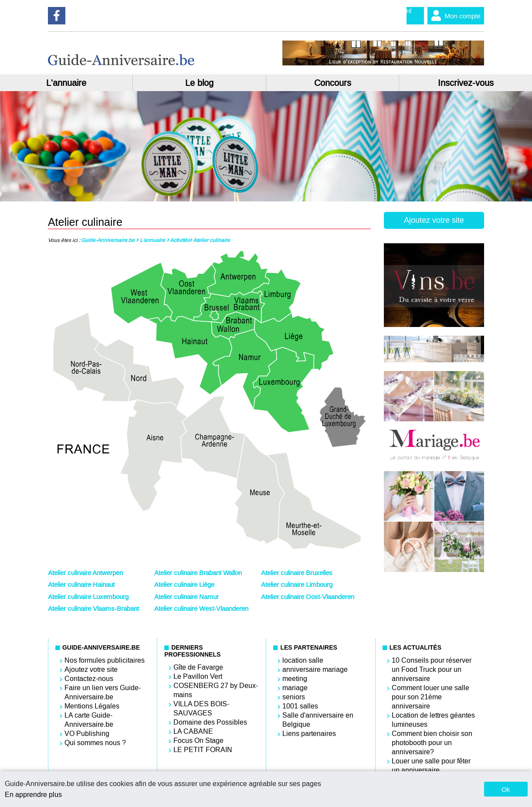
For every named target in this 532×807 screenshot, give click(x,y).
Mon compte (454, 16)
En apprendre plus (33, 795)
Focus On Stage (198, 741)
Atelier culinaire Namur (186, 597)
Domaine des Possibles (210, 722)
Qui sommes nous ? (95, 743)
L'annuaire (66, 83)
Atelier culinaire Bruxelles (297, 573)
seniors (294, 697)
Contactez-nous (89, 679)
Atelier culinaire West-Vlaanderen (201, 609)
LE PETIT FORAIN (203, 750)
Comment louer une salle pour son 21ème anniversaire (430, 697)
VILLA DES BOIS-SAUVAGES (201, 708)
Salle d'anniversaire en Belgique (318, 720)
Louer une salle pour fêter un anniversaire (431, 766)
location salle (303, 660)
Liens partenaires (309, 734)
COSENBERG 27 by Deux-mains (216, 690)
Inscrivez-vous (466, 83)
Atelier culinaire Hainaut (81, 585)
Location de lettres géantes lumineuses (433, 720)
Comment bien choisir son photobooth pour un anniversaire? (432, 743)
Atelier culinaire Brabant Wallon (198, 573)
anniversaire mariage (315, 669)
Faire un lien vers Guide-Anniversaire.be (103, 692)
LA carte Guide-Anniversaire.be (89, 720)
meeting (295, 679)
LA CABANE (193, 731)
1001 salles (300, 706)
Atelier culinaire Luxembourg (88, 597)
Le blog (199, 83)
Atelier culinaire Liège (184, 585)
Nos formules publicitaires (105, 660)
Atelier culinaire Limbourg (297, 585)
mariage (295, 688)
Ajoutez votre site (434, 220)
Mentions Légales (92, 706)
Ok (506, 789)
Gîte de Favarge (198, 667)
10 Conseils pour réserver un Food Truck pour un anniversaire (432, 669)
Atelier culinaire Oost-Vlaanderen (308, 597)
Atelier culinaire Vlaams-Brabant (93, 609)
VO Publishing (87, 734)
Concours (333, 83)
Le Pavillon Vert (198, 676)
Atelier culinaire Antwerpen (85, 573)
